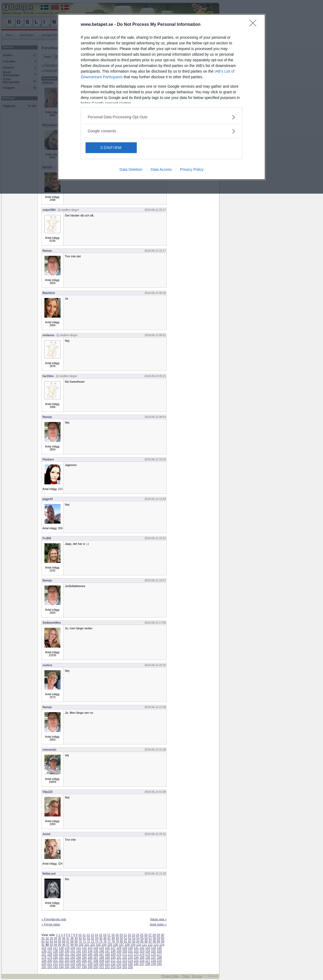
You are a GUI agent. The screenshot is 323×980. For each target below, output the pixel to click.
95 (59, 945)
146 (101, 951)
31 (43, 938)
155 (153, 951)
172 (130, 954)
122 (84, 948)
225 (73, 964)
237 (142, 964)
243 (55, 967)
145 (96, 951)
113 (156, 945)
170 (119, 954)
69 (76, 941)
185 (84, 957)
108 (127, 945)
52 (130, 938)
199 (44, 961)
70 (80, 941)
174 (142, 954)
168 (107, 954)
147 (107, 951)
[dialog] (161, 97)
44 (97, 938)
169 (113, 954)
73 (93, 941)
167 (101, 954)
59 (159, 938)
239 (153, 964)
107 (121, 945)
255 (125, 967)
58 (154, 938)
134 (153, 948)
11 (84, 935)
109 (133, 945)
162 (73, 954)
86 (146, 941)
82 (130, 941)
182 (67, 957)
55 (142, 938)
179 (50, 957)
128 (119, 948)
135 (159, 948)
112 (150, 945)
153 (142, 951)
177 (159, 954)
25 (142, 935)
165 (90, 954)
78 (113, 941)
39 (76, 938)
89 (159, 941)
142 (79, 951)
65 (59, 941)
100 (81, 945)
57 (150, 938)
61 (43, 941)
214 (130, 961)
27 (150, 935)
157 (44, 954)
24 (138, 935)
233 (119, 964)
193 (130, 957)
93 (51, 945)
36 (64, 938)
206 (84, 961)
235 (130, 964)
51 (125, 938)
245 (67, 967)
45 (101, 938)
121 (79, 948)
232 (113, 964)
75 (101, 941)
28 (154, 935)
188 (101, 957)
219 (159, 961)
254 (119, 967)
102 (93, 945)
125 (101, 948)
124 (96, 948)
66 (64, 941)
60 (163, 938)
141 (73, 951)
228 (90, 964)
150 (125, 951)
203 (67, 961)
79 (117, 941)
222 (55, 964)
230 (101, 964)
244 (61, 967)
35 (59, 938)
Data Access (161, 169)
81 (125, 941)
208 (96, 961)
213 (125, 961)
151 (130, 951)
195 (142, 957)
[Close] (255, 25)
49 (117, 938)
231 (107, 964)
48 (113, 938)
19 (117, 935)
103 (98, 945)
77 (109, 941)
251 (101, 967)
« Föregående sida (54, 919)
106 (115, 945)
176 (153, 954)
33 (51, 938)
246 (73, 967)
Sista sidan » (158, 924)
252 (107, 967)
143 (84, 951)
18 (113, 935)
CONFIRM (111, 148)
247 (79, 967)
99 (76, 945)
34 (55, 938)
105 (110, 945)
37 (68, 938)
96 (64, 945)
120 (73, 948)
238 (148, 964)
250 (96, 967)
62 (47, 941)
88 (154, 941)
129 (125, 948)
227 (84, 964)
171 (125, 954)
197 (153, 957)
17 (109, 935)
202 (61, 961)
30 (162, 935)
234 (125, 964)
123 (90, 948)
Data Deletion (131, 169)
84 (138, 941)
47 (109, 938)
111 (144, 945)
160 (61, 954)
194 (136, 957)
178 (44, 957)
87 (150, 941)
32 (47, 938)
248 (84, 967)
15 (100, 935)
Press (186, 976)
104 (104, 945)
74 (97, 941)
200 (50, 961)
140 (67, 951)
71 (84, 941)
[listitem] (161, 117)
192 (125, 957)
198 (159, 957)
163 (79, 954)
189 (107, 957)
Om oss (197, 976)
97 (68, 945)
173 (136, 954)
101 (87, 945)
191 (119, 957)
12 (88, 935)
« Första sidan (51, 924)
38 (72, 938)
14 (96, 935)
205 (79, 961)
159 (55, 954)
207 (90, 961)
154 (148, 951)
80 (121, 941)
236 (136, 964)
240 (159, 964)
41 (84, 938)
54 (138, 938)
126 (107, 948)
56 (146, 938)
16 (105, 935)
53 (134, 938)
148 (113, 951)
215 (136, 961)
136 (44, 951)
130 (130, 948)
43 (93, 938)
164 (84, 954)
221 (50, 964)
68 (72, 941)
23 (134, 935)
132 (142, 948)
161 (67, 954)
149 (119, 951)
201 (55, 961)
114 (162, 945)
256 (130, 967)
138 (55, 951)
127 (113, 948)
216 (142, 961)
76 (105, 941)
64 (55, 941)
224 (67, 964)
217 (148, 961)
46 (105, 938)
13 (92, 935)
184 (79, 957)
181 (61, 957)
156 (159, 951)
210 (107, 961)
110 (139, 945)
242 (50, 967)
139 (61, 951)
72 (88, 941)
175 (148, 954)
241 (44, 967)
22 (129, 935)
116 (50, 948)
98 (72, 945)
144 (90, 951)
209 (101, 961)
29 (158, 935)
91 (43, 945)
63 (51, 941)
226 (79, 964)
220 (44, 964)
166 (96, 954)
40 (80, 938)
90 (163, 941)
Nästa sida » (158, 919)
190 (113, 957)
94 (55, 945)
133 (148, 948)
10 (80, 935)
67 (68, 941)
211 (113, 961)
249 (90, 967)
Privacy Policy (192, 169)
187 (96, 957)
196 (148, 957)
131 (136, 948)
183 (73, 957)
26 (146, 935)
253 (113, 967)
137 (50, 951)
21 (125, 935)
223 (61, 964)
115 (44, 948)
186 (90, 957)
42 (88, 938)
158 (50, 954)
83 (134, 941)
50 (121, 938)
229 (96, 964)
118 (61, 948)
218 (153, 961)
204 (73, 961)
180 (55, 957)
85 (142, 941)
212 (119, 961)
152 (136, 951)
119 (67, 948)
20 (121, 935)
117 (55, 948)
